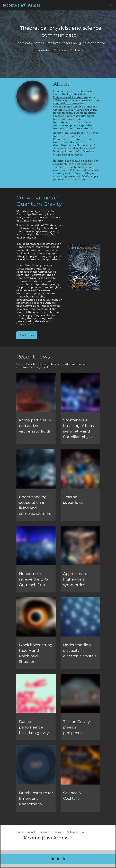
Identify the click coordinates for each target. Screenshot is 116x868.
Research (45, 832)
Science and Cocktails (85, 170)
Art (84, 832)
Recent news (33, 357)
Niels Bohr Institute (66, 103)
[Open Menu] (112, 5)
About (61, 84)
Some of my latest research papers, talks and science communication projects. (51, 366)
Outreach (72, 832)
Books (59, 832)
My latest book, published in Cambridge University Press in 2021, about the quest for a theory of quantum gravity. (39, 216)
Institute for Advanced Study (78, 110)
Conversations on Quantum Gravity (39, 201)
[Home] (22, 5)
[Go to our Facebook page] (53, 859)
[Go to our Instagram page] (63, 859)
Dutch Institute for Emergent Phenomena (76, 136)
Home (20, 832)
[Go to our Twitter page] (58, 859)
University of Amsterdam (71, 97)
